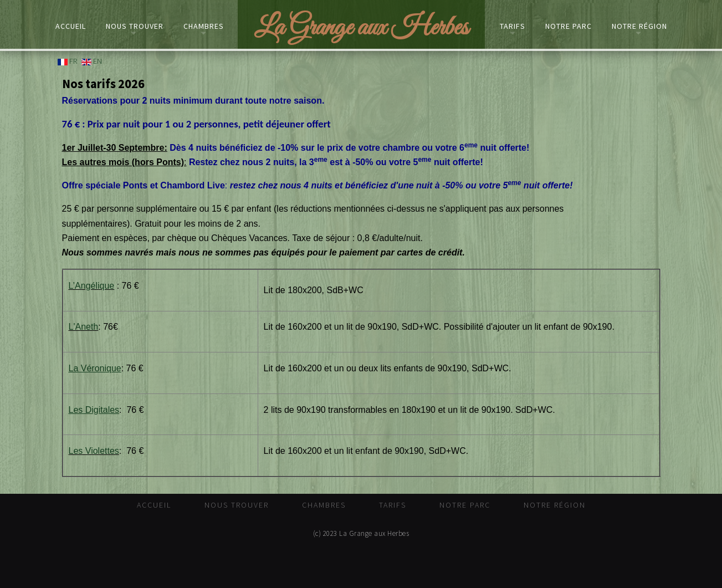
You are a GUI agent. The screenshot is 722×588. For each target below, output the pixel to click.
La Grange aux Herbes (361, 28)
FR (67, 61)
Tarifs (513, 26)
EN (92, 61)
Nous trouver (135, 26)
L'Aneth (84, 327)
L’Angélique (92, 286)
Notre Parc (569, 26)
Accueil (71, 26)
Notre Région (639, 26)
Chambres (204, 26)
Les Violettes (94, 451)
